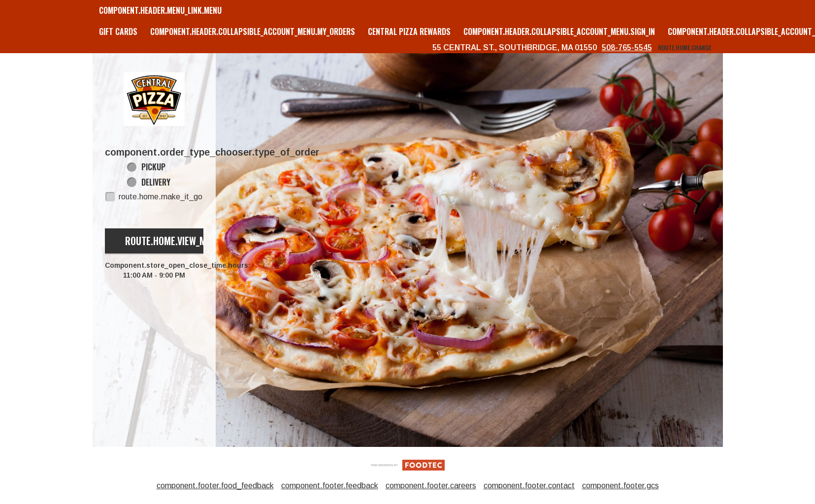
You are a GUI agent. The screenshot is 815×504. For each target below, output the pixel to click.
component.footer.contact (529, 486)
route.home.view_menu (173, 241)
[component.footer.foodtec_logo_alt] (408, 464)
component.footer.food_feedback (215, 486)
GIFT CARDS (118, 31)
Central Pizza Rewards (409, 31)
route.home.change (685, 47)
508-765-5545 (627, 47)
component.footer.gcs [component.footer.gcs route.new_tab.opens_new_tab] (620, 486)
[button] (154, 99)
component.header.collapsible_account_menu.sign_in (559, 31)
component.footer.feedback (330, 486)
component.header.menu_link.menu (160, 10)
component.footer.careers (431, 486)
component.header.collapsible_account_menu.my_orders (253, 31)
